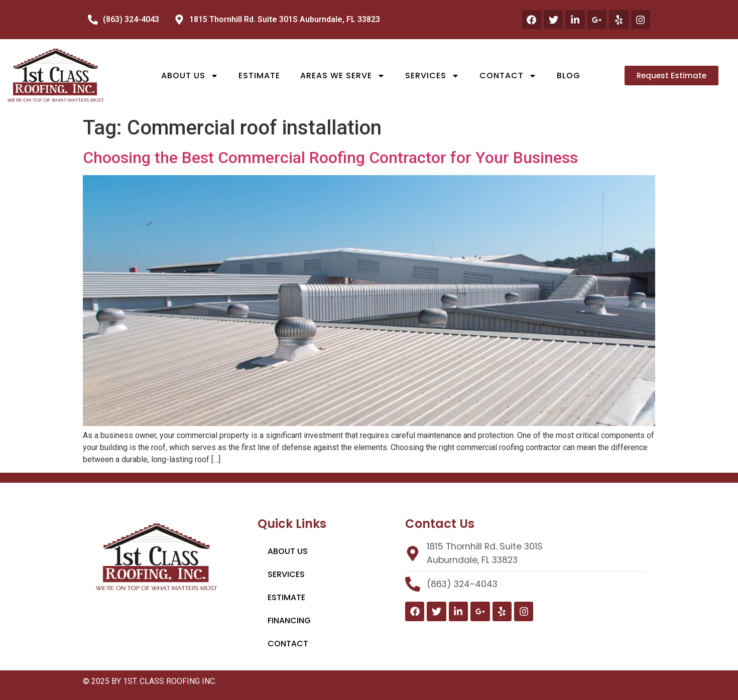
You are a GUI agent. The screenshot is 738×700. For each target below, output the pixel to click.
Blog (569, 76)
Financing (289, 620)
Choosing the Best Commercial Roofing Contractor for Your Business (330, 158)
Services (432, 76)
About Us (190, 76)
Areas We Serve (343, 76)
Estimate (259, 76)
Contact (508, 76)
